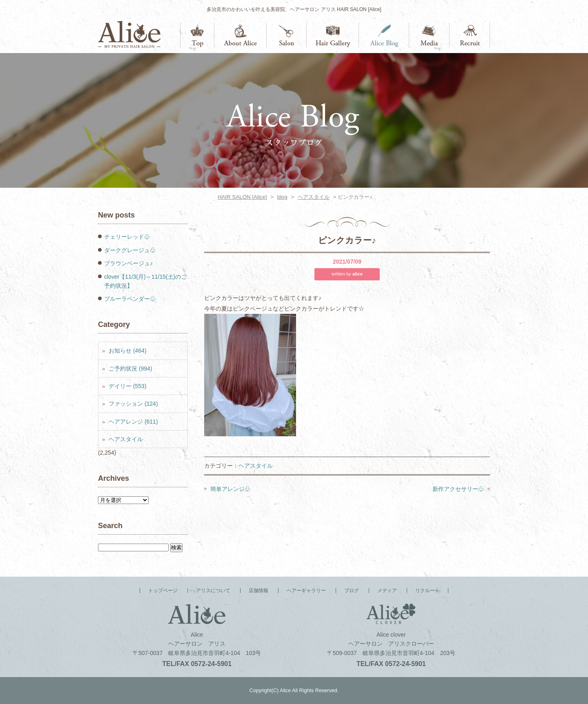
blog (282, 197)
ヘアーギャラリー (333, 35)
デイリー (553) (128, 386)
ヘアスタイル (314, 197)
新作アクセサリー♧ (458, 489)
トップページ (197, 35)
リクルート (470, 35)
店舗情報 (287, 35)
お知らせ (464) (128, 351)
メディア (429, 35)
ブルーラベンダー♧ (130, 299)
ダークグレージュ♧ (130, 250)
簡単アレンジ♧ (230, 489)
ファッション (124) (133, 404)
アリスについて (241, 35)
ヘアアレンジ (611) (133, 422)
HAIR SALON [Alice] (242, 197)
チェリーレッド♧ (127, 237)
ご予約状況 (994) (130, 369)
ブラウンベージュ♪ (128, 263)
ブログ (384, 35)
